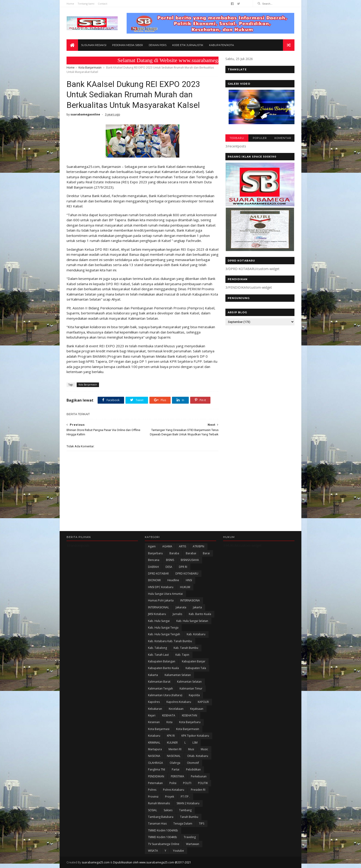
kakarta (153, 675)
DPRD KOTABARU (187, 573)
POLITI (187, 783)
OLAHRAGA (156, 763)
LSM (195, 743)
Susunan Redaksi (94, 45)
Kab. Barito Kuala (200, 614)
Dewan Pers (158, 45)
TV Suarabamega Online (164, 844)
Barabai (191, 553)
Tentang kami (86, 4)
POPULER (260, 138)
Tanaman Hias (157, 823)
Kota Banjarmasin (90, 68)
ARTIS (182, 546)
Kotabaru (154, 736)
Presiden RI (198, 790)
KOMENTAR (283, 138)
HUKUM (185, 587)
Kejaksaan (197, 709)
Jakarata (181, 607)
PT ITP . (185, 797)
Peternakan (155, 783)
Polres (152, 790)
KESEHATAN (189, 715)
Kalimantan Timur (191, 688)
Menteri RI (175, 749)
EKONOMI (154, 580)
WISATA (153, 851)
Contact (103, 4)
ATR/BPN (198, 546)
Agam (152, 546)
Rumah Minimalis (159, 803)
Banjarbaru (155, 553)
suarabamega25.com (96, 862)
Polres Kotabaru (174, 790)
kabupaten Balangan (162, 661)
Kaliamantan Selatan (178, 675)
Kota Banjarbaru (190, 722)
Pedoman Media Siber (128, 45)
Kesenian (154, 722)
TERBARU (237, 138)
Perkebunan (199, 776)
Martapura (155, 749)
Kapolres (154, 702)
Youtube (178, 851)
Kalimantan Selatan (189, 682)
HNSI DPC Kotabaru (161, 587)
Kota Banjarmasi (159, 729)
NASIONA (154, 756)
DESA (169, 567)
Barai (206, 553)
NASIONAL (174, 756)
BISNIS (170, 560)
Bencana (154, 560)
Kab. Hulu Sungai (159, 621)
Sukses (168, 810)
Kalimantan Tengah (160, 688)
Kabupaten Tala (196, 668)
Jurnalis (177, 614)
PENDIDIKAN (156, 776)
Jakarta (197, 607)
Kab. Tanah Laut (158, 655)
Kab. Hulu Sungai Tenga (163, 628)
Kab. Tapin (182, 655)
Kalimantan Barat (159, 682)
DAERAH (153, 567)
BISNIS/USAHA (190, 560)
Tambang (185, 810)
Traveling (190, 837)
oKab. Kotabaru (198, 756)
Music (204, 749)
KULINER (172, 743)
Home (70, 4)
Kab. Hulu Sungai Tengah (164, 634)
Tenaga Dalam (183, 823)
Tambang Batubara (161, 817)
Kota (169, 722)
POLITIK (203, 783)
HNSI (189, 580)
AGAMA (167, 546)
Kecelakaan (176, 709)
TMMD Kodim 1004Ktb (163, 837)
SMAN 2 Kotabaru (188, 803)
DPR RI (183, 567)
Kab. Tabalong (157, 648)
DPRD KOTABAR (158, 573)
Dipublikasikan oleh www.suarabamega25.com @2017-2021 (152, 862)
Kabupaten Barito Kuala (163, 668)
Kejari (152, 715)
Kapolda (194, 695)
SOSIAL (153, 810)
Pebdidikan (193, 769)
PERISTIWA (178, 776)
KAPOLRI (203, 702)
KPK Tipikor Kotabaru (195, 736)
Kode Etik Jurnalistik (188, 45)
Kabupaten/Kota (221, 45)
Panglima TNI (157, 769)
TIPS (202, 823)
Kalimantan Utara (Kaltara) (165, 695)
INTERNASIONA (190, 600)
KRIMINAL (154, 743)
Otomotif (193, 763)
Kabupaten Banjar (194, 661)
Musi (191, 749)
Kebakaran (155, 709)
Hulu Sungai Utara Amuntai (165, 594)
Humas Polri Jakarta (161, 600)
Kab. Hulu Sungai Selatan (192, 621)
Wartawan (193, 844)
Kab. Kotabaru (196, 634)
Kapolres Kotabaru (179, 702)
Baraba (174, 553)
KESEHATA (169, 715)
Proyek (170, 797)
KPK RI (171, 736)
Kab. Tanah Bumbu (186, 648)
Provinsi (153, 797)
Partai (176, 769)
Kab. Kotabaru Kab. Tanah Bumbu (170, 641)
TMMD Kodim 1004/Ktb (163, 830)
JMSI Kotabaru (157, 614)
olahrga (175, 763)
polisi (173, 783)
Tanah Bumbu (189, 817)
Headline (173, 580)
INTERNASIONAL (159, 607)
